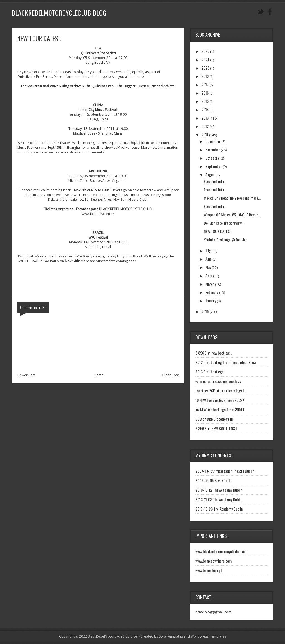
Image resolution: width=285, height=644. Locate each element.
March (210, 284)
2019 (205, 76)
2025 (205, 51)
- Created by (160, 636)
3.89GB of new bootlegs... (214, 353)
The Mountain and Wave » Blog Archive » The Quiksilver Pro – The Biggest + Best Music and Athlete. (98, 86)
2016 (205, 93)
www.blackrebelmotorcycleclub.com (221, 551)
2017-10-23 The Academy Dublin (219, 509)
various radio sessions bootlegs (218, 381)
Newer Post (26, 375)
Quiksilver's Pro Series (98, 53)
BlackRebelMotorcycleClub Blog (59, 13)
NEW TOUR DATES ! (218, 231)
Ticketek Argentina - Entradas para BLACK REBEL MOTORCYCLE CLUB (98, 209)
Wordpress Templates (208, 636)
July (208, 250)
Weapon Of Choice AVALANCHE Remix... (232, 215)
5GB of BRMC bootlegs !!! (214, 419)
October (211, 158)
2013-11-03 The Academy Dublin (219, 499)
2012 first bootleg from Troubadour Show (226, 362)
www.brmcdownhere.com (213, 561)
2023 (205, 68)
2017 (205, 84)
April (209, 275)
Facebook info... (215, 181)
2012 (205, 126)
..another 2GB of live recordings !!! (220, 391)
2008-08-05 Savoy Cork (213, 480)
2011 (205, 134)
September (214, 166)
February (212, 292)
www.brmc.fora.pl (208, 570)
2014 (205, 109)
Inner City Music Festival (98, 110)
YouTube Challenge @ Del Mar (225, 240)
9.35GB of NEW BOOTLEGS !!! (217, 428)
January (211, 300)
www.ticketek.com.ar (98, 214)
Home (99, 375)
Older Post (170, 375)
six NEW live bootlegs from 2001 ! (220, 409)
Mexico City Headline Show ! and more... (232, 198)
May (208, 267)
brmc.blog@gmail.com (213, 612)
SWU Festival (98, 237)
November (213, 149)
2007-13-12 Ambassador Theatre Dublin (225, 471)
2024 (205, 59)
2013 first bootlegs (209, 372)
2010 (205, 311)
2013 (205, 118)
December (213, 141)
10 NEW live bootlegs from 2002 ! (220, 400)
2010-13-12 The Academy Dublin (219, 490)
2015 (205, 101)
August (211, 174)
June (208, 259)
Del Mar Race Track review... (224, 223)
